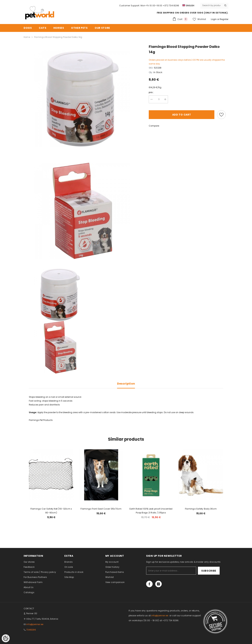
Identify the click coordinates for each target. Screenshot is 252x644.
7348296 (31, 630)
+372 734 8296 (171, 6)
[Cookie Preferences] (6, 638)
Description (126, 384)
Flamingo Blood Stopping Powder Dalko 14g (58, 37)
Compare (154, 126)
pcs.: (151, 92)
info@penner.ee (35, 624)
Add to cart (182, 115)
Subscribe (209, 571)
